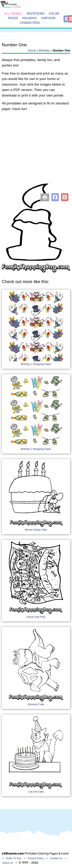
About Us (8, 863)
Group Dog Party (36, 617)
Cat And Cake (36, 792)
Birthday (44, 51)
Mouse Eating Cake (36, 530)
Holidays (29, 18)
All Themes (13, 14)
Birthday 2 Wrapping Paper (36, 449)
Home (32, 51)
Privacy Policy (36, 858)
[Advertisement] (34, 152)
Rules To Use (14, 858)
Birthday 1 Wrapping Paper (36, 364)
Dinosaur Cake (36, 704)
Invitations (35, 14)
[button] (55, 197)
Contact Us (56, 858)
